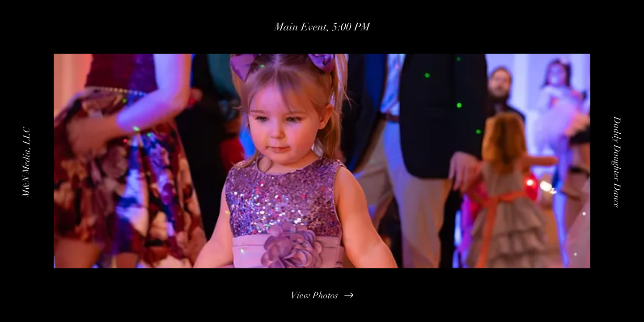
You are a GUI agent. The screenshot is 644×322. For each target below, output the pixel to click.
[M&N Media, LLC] (26, 161)
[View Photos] (322, 295)
